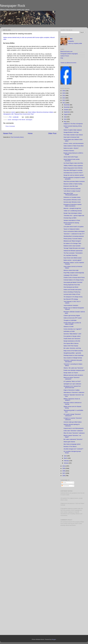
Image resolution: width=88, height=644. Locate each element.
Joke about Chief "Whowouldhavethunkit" (71, 194)
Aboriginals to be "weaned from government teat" (72, 387)
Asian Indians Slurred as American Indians (41, 112)
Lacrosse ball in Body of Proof (72, 294)
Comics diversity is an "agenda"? (73, 329)
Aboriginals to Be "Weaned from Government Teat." (19, 114)
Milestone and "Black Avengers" (72, 241)
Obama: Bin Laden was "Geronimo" (74, 368)
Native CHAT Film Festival (71, 346)
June (65, 119)
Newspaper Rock (13, 6)
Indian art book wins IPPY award (73, 318)
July (65, 117)
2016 (64, 91)
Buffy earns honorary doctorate (72, 189)
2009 (64, 468)
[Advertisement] (72, 540)
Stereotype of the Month (19, 120)
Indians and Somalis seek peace (73, 290)
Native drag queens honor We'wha (73, 168)
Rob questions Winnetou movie (72, 200)
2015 (64, 93)
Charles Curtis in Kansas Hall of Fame (74, 278)
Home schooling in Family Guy (72, 292)
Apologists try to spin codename (72, 384)
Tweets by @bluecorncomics (68, 63)
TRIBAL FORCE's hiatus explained (73, 166)
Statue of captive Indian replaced (73, 130)
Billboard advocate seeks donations (73, 375)
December (67, 105)
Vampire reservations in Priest (72, 220)
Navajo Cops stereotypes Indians (73, 213)
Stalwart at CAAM (69, 327)
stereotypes (29, 120)
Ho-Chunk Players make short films (73, 163)
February (67, 461)
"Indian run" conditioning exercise (73, 211)
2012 (64, 100)
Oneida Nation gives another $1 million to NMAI (72, 323)
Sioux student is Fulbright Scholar (73, 358)
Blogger (54, 639)
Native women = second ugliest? (73, 260)
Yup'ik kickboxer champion (71, 305)
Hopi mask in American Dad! (71, 137)
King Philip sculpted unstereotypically (74, 273)
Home (30, 133)
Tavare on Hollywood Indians (72, 229)
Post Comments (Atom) (17, 137)
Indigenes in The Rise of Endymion (73, 124)
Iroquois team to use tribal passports (74, 428)
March (66, 458)
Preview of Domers (69, 151)
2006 (64, 476)
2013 (64, 98)
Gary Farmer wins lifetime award (73, 258)
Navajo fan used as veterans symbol (74, 175)
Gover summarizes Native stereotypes (74, 231)
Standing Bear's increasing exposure (74, 236)
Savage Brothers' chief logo (71, 132)
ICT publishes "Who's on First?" (72, 381)
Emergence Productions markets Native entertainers (73, 205)
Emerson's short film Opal (71, 186)
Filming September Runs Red (72, 285)
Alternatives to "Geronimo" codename (74, 392)
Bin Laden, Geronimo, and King (72, 348)
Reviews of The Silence (70, 447)
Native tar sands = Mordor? (71, 148)
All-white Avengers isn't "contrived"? (73, 449)
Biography (71, 41)
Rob (10, 117)
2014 (64, 95)
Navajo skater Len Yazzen (71, 373)
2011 (64, 103)
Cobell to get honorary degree (72, 316)
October (66, 110)
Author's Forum (65, 56)
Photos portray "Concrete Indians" (73, 239)
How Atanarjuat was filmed (71, 287)
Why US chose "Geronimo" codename (74, 433)
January (66, 463)
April (65, 456)
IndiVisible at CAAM (69, 331)
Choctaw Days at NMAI (70, 218)
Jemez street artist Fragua (71, 157)
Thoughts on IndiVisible (70, 320)
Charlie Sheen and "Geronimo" (72, 339)
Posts (64, 483)
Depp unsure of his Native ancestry (73, 351)
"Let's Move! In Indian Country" (72, 191)
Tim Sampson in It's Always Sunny (73, 297)
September (67, 112)
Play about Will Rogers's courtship (73, 170)
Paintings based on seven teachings (74, 355)
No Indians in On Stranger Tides (72, 243)
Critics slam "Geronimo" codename (73, 431)
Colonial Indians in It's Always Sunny (74, 280)
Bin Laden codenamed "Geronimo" (73, 439)
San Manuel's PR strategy (71, 299)
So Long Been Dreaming (70, 255)
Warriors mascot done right (71, 270)
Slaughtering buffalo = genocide (72, 353)
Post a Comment (10, 126)
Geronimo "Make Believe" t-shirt (72, 334)
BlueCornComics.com (67, 51)
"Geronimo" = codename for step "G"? (74, 234)
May (65, 122)
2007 (64, 473)
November (67, 107)
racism (13, 112)
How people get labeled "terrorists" (73, 282)
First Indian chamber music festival (73, 135)
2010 (64, 466)
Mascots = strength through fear (72, 208)
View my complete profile (75, 43)
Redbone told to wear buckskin (72, 246)
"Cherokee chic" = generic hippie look (74, 216)
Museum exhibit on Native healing (73, 184)
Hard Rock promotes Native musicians (74, 181)
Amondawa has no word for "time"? (73, 173)
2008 (64, 471)
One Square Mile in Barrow (71, 343)
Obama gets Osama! (69, 442)
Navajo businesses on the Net (72, 341)
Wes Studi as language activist (72, 444)
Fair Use (63, 510)
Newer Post (8, 133)
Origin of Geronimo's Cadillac (72, 390)
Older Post (52, 133)
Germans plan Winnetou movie (72, 202)
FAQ (62, 58)
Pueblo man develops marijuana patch (74, 370)
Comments (65, 486)
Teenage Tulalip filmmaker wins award (74, 248)
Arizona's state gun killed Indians (73, 422)
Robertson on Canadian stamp (72, 197)
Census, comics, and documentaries (74, 143)
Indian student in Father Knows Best (74, 146)
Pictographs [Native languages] (69, 54)
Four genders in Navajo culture (72, 336)
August (66, 114)
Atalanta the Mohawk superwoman (73, 251)
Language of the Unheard (71, 275)
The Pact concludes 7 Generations (73, 253)
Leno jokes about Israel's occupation (74, 227)
